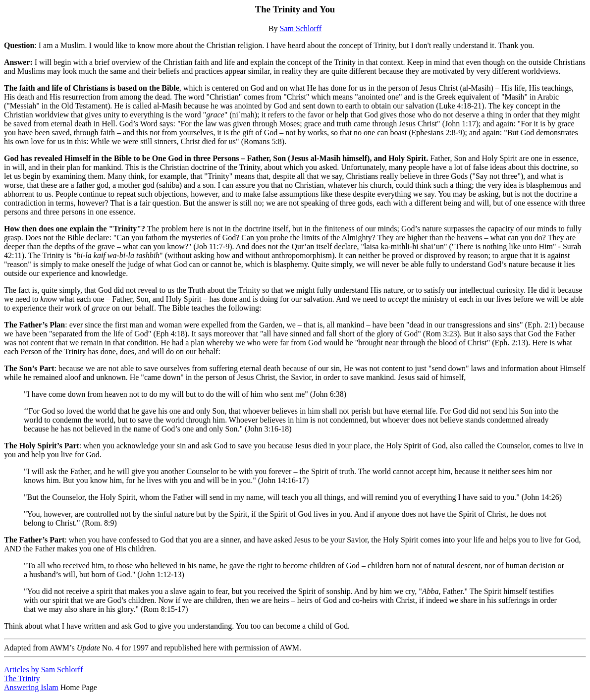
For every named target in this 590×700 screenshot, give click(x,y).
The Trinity (22, 678)
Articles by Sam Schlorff (43, 670)
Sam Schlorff (301, 28)
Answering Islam (31, 687)
